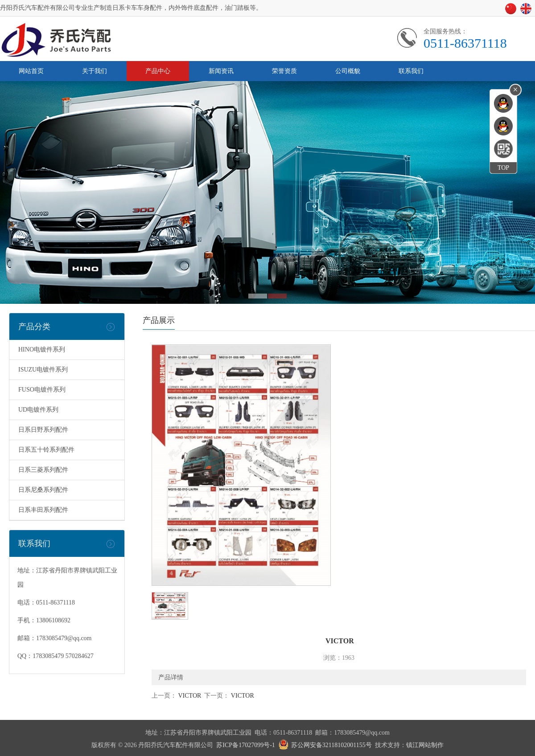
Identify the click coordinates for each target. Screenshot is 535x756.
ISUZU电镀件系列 (43, 370)
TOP (503, 168)
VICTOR (189, 696)
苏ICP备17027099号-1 (245, 745)
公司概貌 (348, 71)
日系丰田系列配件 (43, 510)
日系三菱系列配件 (43, 470)
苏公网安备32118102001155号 (331, 745)
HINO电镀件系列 (42, 349)
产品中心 (158, 71)
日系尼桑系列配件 (43, 490)
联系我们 (411, 71)
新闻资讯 (221, 71)
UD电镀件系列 (38, 410)
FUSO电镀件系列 (42, 390)
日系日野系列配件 (43, 430)
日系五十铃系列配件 (46, 450)
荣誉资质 (284, 71)
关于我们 (95, 71)
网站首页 (31, 71)
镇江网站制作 (425, 745)
